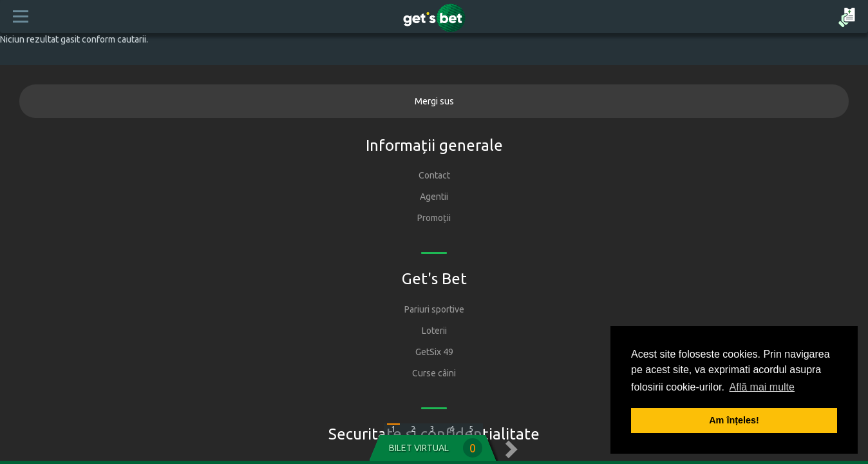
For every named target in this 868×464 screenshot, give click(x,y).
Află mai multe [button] (762, 387)
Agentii (434, 197)
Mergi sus (434, 101)
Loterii (434, 331)
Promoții (434, 218)
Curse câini (434, 373)
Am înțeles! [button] (734, 420)
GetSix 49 (434, 352)
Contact (434, 175)
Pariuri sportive (434, 309)
